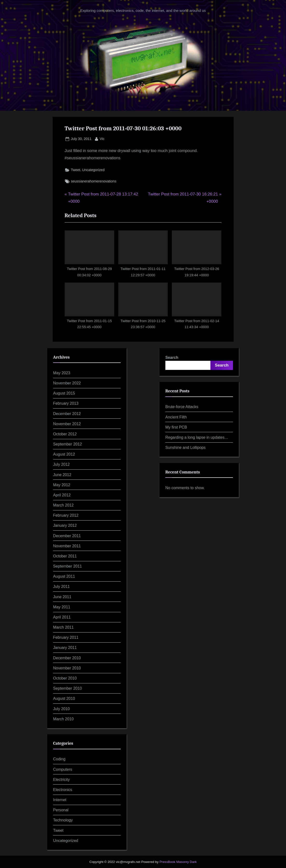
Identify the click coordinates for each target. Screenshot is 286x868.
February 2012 (66, 515)
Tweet (76, 170)
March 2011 (63, 627)
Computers (63, 769)
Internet (60, 800)
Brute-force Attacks (182, 407)
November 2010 (67, 668)
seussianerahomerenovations (94, 181)
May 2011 (62, 607)
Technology (63, 820)
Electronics (63, 790)
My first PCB (176, 427)
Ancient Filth (176, 417)
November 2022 (67, 383)
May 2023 (62, 373)
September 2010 (67, 688)
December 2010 (67, 658)
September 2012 (67, 444)
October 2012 (65, 434)
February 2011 (66, 637)
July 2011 (61, 586)
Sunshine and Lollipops (185, 447)
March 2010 (63, 719)
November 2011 (67, 546)
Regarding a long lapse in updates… (197, 437)
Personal (61, 810)
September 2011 (67, 566)
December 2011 (67, 536)
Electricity (61, 779)
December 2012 (67, 414)
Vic (102, 138)
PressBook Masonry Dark (178, 862)
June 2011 (62, 597)
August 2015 (64, 393)
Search (172, 357)
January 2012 (65, 525)
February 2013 (66, 403)
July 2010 (61, 709)
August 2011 (64, 576)
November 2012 (67, 424)
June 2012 (62, 475)
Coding (59, 759)
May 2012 (62, 485)
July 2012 (61, 464)
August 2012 (64, 454)
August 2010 (64, 698)
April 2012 (62, 495)
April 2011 (62, 617)
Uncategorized (93, 170)
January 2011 (65, 647)
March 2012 (63, 505)
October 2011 (65, 556)
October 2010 (65, 678)
